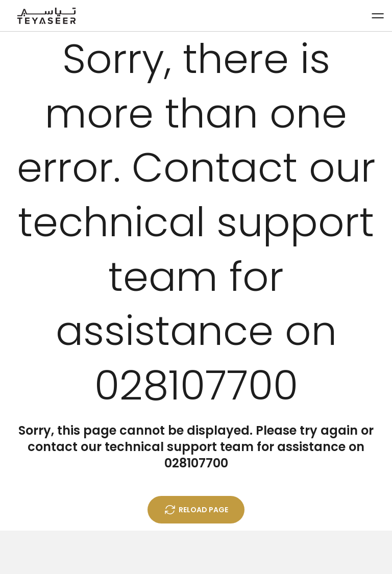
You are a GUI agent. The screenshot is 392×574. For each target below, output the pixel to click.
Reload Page (196, 510)
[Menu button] (377, 16)
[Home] (46, 16)
